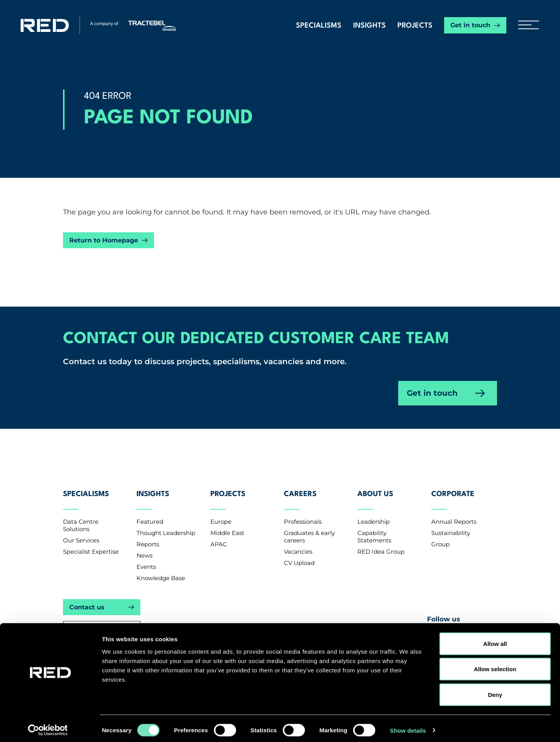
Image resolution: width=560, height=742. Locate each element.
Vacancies (298, 543)
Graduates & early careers (309, 528)
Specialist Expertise (91, 543)
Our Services (81, 532)
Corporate (453, 491)
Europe (221, 513)
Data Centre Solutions (81, 517)
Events (146, 559)
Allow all (495, 640)
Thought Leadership (166, 525)
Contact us (87, 599)
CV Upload (299, 555)
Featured (150, 513)
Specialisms (319, 26)
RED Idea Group (381, 543)
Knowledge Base (161, 570)
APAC (219, 536)
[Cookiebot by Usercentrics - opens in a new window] (50, 727)
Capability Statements (374, 528)
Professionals (303, 513)
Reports (148, 536)
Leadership (374, 513)
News (144, 547)
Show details (408, 727)
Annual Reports (454, 513)
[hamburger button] (526, 25)
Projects (415, 26)
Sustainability (451, 525)
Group (440, 536)
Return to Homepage (104, 240)
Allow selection (495, 666)
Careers (300, 491)
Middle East (227, 525)
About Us (375, 491)
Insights (369, 26)
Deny (495, 691)
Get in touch (470, 25)
